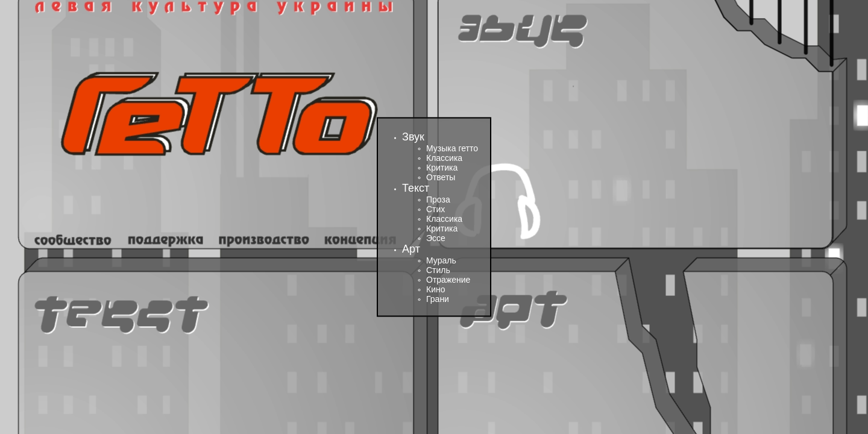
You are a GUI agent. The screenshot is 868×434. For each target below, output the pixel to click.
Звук (413, 137)
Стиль (438, 270)
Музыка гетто (452, 148)
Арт (411, 249)
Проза (438, 200)
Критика (442, 168)
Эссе (436, 238)
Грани (438, 299)
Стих (436, 209)
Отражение (448, 280)
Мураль (441, 260)
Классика (444, 158)
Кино (436, 289)
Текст (416, 188)
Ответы (441, 177)
